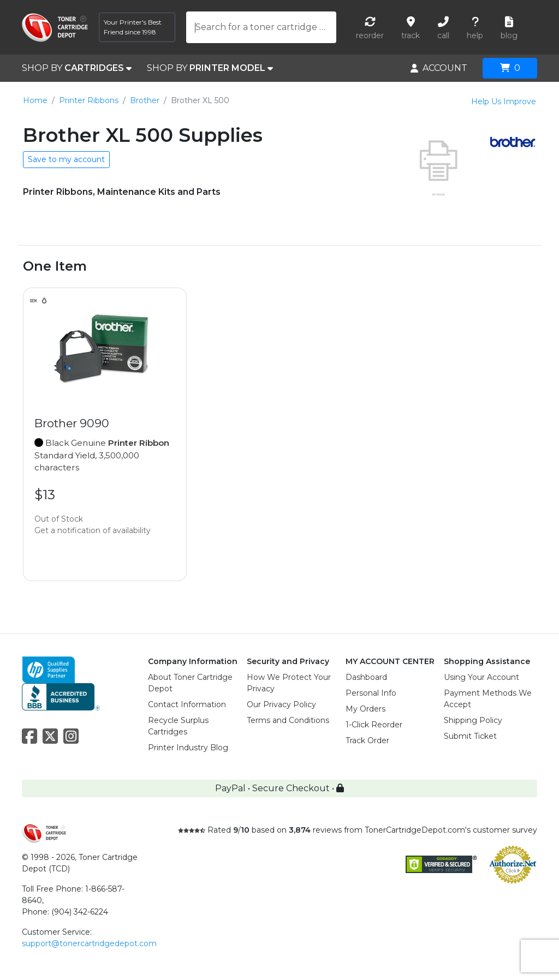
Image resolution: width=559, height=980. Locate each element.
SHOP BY (77, 68)
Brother (145, 100)
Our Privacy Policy (281, 704)
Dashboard (366, 677)
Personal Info (371, 693)
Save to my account (66, 159)
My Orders (365, 709)
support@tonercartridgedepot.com (89, 943)
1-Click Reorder (374, 725)
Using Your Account (481, 677)
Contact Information (187, 704)
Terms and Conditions (288, 720)
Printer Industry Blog (188, 748)
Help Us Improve (504, 101)
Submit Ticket (470, 736)
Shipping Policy (473, 720)
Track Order (367, 740)
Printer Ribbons (89, 100)
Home (35, 100)
